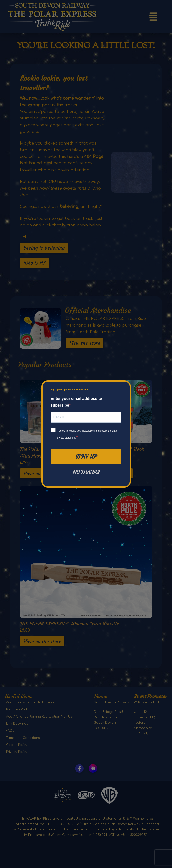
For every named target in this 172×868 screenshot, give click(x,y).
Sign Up (86, 457)
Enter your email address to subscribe (76, 402)
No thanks (86, 472)
